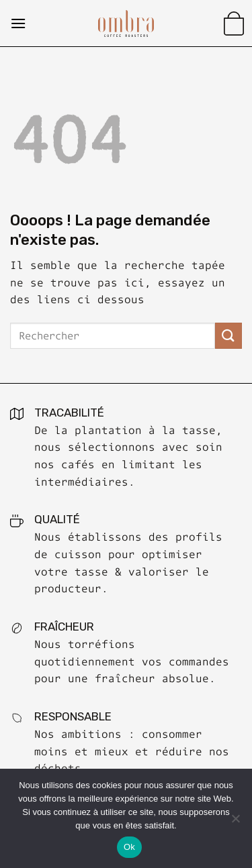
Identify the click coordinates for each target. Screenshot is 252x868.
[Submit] (228, 336)
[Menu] (18, 23)
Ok (129, 847)
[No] (235, 822)
